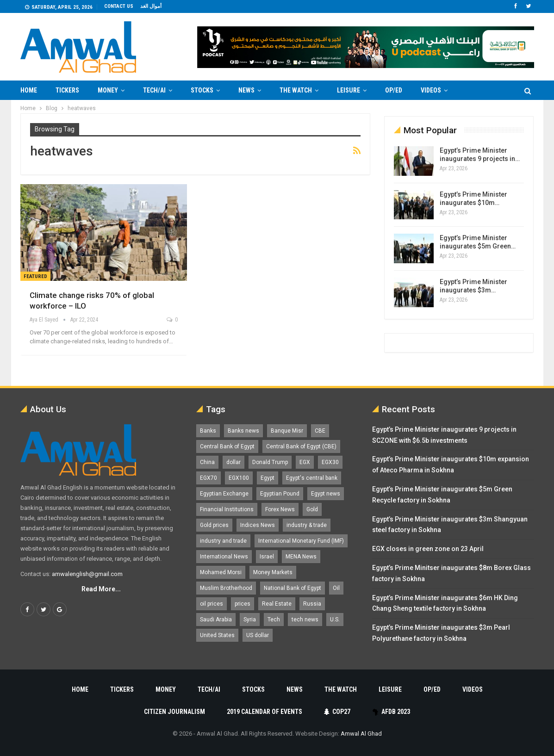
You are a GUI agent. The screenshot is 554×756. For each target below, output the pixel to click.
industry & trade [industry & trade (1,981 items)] (307, 525)
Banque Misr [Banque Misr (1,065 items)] (287, 431)
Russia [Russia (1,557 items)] (312, 604)
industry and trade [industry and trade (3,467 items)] (223, 541)
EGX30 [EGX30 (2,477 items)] (330, 462)
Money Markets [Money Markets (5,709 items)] (273, 572)
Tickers (67, 90)
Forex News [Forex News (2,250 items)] (280, 509)
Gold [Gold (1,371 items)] (312, 509)
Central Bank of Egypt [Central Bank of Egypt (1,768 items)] (227, 446)
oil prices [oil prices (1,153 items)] (212, 604)
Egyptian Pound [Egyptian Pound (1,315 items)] (280, 494)
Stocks (202, 90)
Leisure (349, 90)
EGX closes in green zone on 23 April (428, 549)
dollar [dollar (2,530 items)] (233, 462)
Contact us (119, 6)
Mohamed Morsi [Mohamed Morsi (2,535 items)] (221, 572)
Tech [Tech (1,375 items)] (274, 620)
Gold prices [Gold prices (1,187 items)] (214, 525)
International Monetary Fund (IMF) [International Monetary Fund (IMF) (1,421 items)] (301, 541)
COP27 (337, 712)
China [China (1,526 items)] (207, 462)
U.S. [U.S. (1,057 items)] (335, 620)
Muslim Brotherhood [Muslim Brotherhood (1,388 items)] (226, 588)
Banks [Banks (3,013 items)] (208, 431)
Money (108, 90)
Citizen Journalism (174, 712)
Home (29, 90)
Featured (35, 276)
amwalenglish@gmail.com (87, 574)
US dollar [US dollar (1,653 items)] (258, 635)
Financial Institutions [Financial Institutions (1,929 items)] (227, 509)
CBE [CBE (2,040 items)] (320, 431)
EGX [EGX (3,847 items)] (305, 462)
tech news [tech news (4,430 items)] (305, 620)
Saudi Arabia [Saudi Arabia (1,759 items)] (216, 620)
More (474, 90)
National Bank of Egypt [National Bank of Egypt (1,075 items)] (293, 588)
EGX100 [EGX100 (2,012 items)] (239, 478)
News (246, 90)
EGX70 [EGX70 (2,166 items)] (209, 478)
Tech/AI (154, 90)
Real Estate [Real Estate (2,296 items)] (277, 604)
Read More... (101, 589)
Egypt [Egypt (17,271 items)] (268, 478)
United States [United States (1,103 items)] (217, 635)
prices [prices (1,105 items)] (243, 604)
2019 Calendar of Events (265, 712)
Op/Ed (394, 90)
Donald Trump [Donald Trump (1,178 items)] (270, 462)
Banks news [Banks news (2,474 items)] (243, 431)
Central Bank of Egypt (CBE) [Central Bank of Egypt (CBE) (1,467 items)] (301, 446)
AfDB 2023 (391, 712)
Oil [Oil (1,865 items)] (336, 588)
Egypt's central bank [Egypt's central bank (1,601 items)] (312, 478)
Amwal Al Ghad (361, 734)
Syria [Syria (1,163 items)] (250, 620)
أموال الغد (151, 6)
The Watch (296, 90)
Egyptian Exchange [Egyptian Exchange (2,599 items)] (224, 494)
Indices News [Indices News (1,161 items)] (258, 525)
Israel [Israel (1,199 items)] (267, 557)
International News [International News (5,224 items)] (224, 557)
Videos (431, 90)
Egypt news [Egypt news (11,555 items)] (326, 494)
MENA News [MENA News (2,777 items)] (301, 557)
